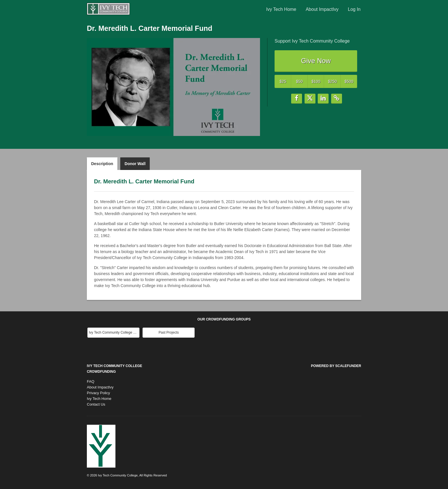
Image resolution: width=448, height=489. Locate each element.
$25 (283, 81)
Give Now (316, 61)
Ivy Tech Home (281, 9)
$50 (299, 81)
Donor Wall (135, 164)
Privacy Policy (98, 393)
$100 (316, 81)
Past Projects (169, 332)
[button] (297, 99)
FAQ (91, 381)
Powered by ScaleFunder (336, 366)
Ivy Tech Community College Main (114, 332)
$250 (332, 81)
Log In (354, 9)
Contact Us (96, 404)
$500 (349, 81)
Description (102, 164)
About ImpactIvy (322, 9)
